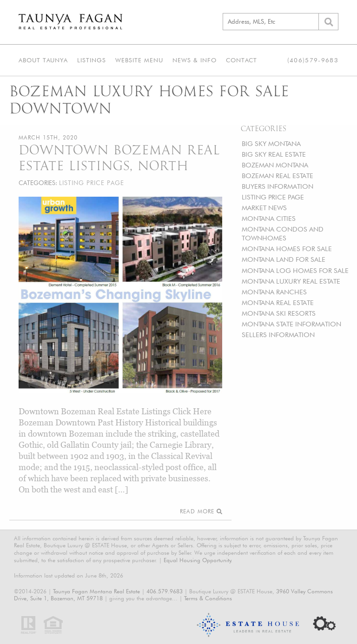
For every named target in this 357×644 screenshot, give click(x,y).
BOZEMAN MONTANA (275, 165)
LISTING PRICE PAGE (273, 197)
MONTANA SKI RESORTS (279, 313)
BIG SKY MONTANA (271, 143)
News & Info (195, 60)
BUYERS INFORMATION (278, 186)
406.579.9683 (165, 591)
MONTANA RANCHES (274, 292)
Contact (241, 60)
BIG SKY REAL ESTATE (274, 154)
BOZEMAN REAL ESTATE (278, 176)
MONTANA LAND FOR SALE (284, 259)
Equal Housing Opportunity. (198, 560)
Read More (201, 511)
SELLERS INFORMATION (278, 335)
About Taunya (43, 60)
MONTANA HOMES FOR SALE (287, 249)
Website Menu (139, 60)
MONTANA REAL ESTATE (278, 302)
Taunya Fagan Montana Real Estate (96, 591)
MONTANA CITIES (269, 218)
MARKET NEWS (264, 208)
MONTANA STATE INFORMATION (291, 324)
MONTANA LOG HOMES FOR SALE (295, 270)
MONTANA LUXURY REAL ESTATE (291, 281)
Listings (92, 60)
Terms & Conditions (208, 598)
